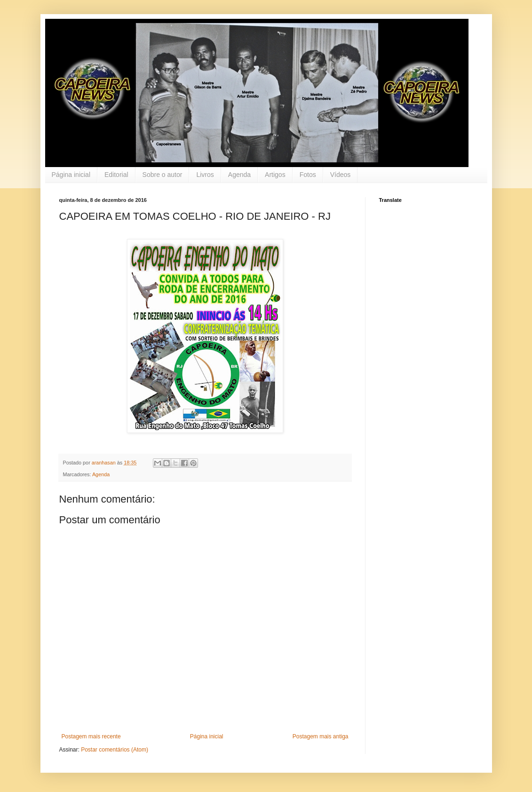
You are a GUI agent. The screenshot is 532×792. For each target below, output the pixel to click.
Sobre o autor (163, 175)
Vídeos (341, 175)
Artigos (275, 175)
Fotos (308, 175)
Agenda (239, 175)
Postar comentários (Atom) (115, 750)
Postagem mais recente (91, 736)
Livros (205, 175)
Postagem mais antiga (321, 736)
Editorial (116, 175)
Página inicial (71, 175)
